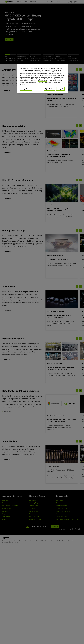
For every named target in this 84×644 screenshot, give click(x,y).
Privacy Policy (37, 82)
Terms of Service (42, 81)
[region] (43, 79)
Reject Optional (49, 89)
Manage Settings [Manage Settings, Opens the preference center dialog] (26, 89)
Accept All (60, 89)
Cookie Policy (34, 77)
